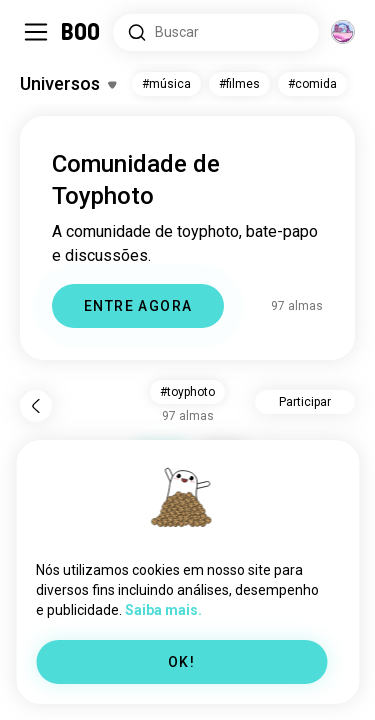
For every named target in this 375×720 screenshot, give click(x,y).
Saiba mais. (163, 610)
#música (166, 84)
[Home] (81, 32)
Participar (305, 402)
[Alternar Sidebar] (36, 32)
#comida (312, 84)
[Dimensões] (343, 32)
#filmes (239, 84)
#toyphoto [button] (187, 392)
